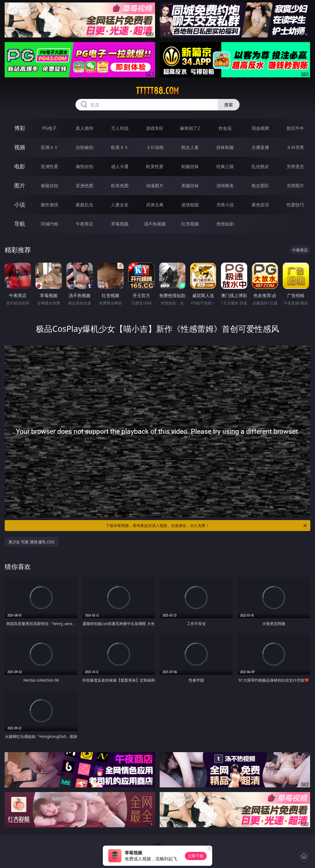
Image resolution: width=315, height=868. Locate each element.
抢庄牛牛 (295, 128)
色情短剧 (225, 224)
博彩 (20, 128)
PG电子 (49, 128)
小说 (20, 205)
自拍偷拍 (84, 147)
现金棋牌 (260, 128)
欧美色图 (120, 186)
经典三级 (225, 166)
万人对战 (120, 128)
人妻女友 (120, 205)
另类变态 (295, 166)
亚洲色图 (84, 186)
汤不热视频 (155, 224)
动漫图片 (155, 186)
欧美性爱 (155, 166)
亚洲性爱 (49, 166)
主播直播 (260, 147)
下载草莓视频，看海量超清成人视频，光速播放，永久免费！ (207, 526)
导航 (20, 224)
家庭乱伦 (84, 205)
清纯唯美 (225, 186)
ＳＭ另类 (295, 147)
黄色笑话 (260, 205)
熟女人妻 (190, 147)
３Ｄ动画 (155, 147)
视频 (20, 147)
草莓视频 (120, 224)
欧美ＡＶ (120, 147)
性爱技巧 (295, 205)
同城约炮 (49, 224)
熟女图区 (260, 186)
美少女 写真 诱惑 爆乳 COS (31, 542)
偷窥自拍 (49, 186)
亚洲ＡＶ (49, 147)
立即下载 (196, 856)
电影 (20, 166)
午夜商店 (84, 224)
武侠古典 (155, 205)
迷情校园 (190, 205)
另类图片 (295, 186)
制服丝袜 (190, 166)
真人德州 (84, 128)
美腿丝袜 (190, 186)
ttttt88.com (157, 91)
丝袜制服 (225, 147)
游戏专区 (155, 128)
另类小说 (225, 205)
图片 (20, 185)
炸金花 (225, 128)
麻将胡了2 (190, 128)
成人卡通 (120, 166)
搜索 (229, 105)
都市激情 (49, 205)
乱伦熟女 (260, 166)
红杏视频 (190, 224)
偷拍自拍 (84, 166)
